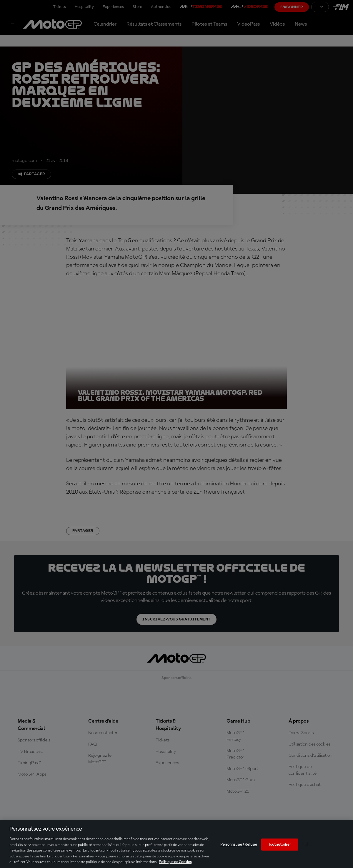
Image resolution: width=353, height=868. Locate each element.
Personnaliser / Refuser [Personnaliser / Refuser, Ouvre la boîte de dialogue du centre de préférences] (239, 844)
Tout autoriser (280, 844)
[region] (176, 844)
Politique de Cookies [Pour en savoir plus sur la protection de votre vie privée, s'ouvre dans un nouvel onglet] (175, 862)
